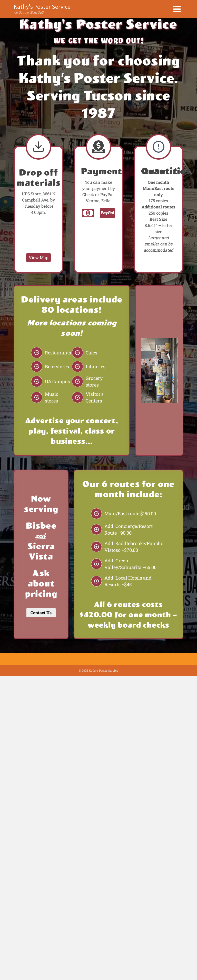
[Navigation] (177, 9)
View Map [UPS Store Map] (38, 257)
